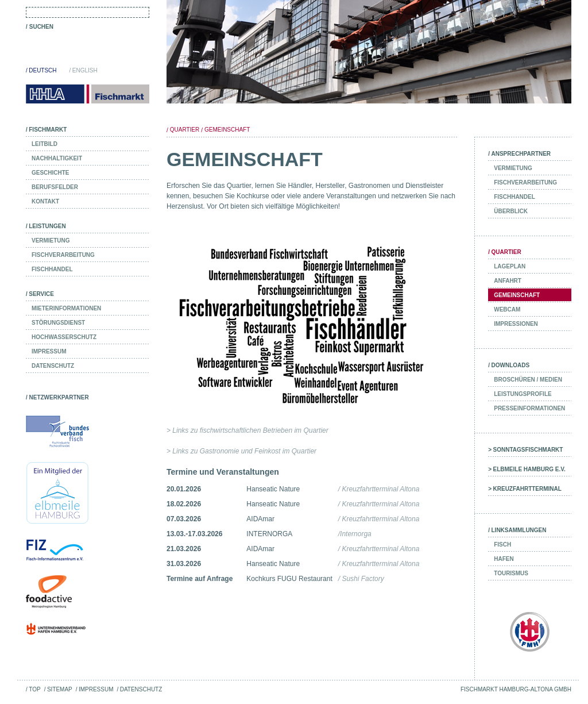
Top (34, 689)
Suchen (41, 27)
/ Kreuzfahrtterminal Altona (379, 489)
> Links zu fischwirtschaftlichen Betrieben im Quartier (247, 430)
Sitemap (60, 689)
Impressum (96, 689)
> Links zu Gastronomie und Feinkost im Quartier (241, 451)
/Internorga (355, 534)
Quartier (185, 130)
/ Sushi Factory (361, 579)
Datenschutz (141, 689)
